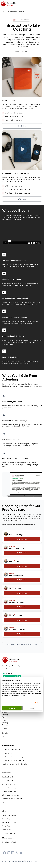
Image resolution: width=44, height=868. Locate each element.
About (5, 811)
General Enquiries (8, 819)
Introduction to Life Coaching (11, 750)
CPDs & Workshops (8, 781)
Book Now (22, 126)
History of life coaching (9, 788)
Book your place (22, 539)
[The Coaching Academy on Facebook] (4, 854)
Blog (4, 802)
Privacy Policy (6, 826)
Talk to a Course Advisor (10, 815)
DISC (4, 737)
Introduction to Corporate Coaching (13, 760)
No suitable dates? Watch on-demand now (22, 645)
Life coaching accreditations (11, 795)
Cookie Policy (6, 830)
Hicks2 (35, 861)
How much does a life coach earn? (13, 799)
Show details (34, 703)
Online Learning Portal (9, 842)
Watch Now (22, 199)
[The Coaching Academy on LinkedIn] (12, 854)
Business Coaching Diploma (5, 715)
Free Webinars (8, 745)
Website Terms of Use (9, 822)
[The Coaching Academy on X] (16, 854)
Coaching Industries (8, 777)
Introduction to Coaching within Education (15, 764)
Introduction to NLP (8, 753)
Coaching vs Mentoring (9, 791)
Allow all (12, 708)
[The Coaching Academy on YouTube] (21, 854)
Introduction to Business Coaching (12, 757)
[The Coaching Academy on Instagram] (8, 854)
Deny (32, 708)
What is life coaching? (9, 784)
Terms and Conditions (9, 833)
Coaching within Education (5, 731)
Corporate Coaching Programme (6, 723)
